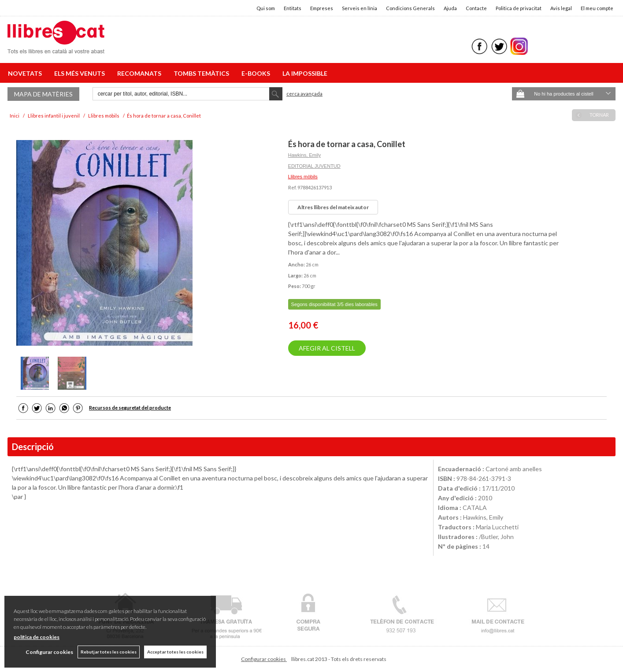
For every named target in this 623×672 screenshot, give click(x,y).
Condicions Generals (410, 8)
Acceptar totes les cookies (175, 652)
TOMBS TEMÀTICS (203, 73)
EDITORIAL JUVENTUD (314, 166)
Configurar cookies (264, 659)
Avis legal (561, 8)
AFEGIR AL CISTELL (327, 348)
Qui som (266, 8)
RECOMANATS (141, 73)
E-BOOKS (257, 73)
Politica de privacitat (519, 8)
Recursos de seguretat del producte (130, 408)
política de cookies (37, 637)
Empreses (322, 8)
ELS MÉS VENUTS (81, 73)
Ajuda (450, 8)
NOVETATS (26, 73)
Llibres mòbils (303, 177)
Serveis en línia (360, 8)
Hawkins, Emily (305, 155)
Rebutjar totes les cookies (109, 652)
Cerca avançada (304, 94)
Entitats (293, 8)
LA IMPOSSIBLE (305, 73)
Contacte (476, 8)
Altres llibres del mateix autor (333, 207)
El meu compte (597, 8)
